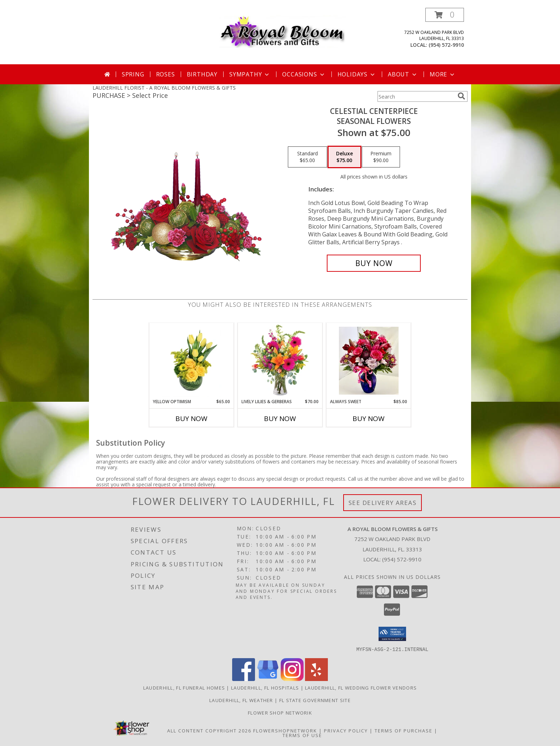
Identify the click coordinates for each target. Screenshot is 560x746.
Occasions (304, 74)
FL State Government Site (315, 700)
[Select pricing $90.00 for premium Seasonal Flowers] (381, 157)
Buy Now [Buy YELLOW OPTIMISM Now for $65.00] (191, 419)
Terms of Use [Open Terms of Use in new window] (302, 735)
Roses (166, 74)
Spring (133, 74)
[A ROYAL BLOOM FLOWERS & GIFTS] (283, 30)
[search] (461, 96)
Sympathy (250, 74)
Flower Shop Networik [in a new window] (280, 712)
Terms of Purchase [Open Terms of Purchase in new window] (404, 730)
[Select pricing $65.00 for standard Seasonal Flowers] (307, 157)
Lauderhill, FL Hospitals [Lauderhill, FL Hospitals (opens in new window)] (265, 687)
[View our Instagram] (292, 679)
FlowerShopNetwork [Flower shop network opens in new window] (285, 730)
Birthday (202, 74)
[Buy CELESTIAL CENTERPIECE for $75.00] (374, 263)
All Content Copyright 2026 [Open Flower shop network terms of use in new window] (209, 730)
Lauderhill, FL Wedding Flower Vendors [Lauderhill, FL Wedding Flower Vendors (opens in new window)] (361, 687)
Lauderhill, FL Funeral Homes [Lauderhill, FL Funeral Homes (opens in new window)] (184, 687)
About (403, 74)
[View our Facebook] (244, 679)
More (443, 74)
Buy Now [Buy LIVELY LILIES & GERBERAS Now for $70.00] (280, 419)
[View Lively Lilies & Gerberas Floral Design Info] (280, 361)
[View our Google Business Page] (268, 679)
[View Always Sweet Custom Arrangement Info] (369, 361)
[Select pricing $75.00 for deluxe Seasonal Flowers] (344, 157)
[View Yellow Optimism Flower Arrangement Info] (192, 361)
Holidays (357, 74)
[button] (445, 15)
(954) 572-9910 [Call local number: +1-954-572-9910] (446, 45)
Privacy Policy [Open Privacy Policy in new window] (346, 730)
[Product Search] (416, 96)
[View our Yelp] (316, 679)
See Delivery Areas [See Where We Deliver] (383, 503)
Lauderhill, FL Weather (241, 700)
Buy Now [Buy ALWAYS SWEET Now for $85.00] (369, 419)
